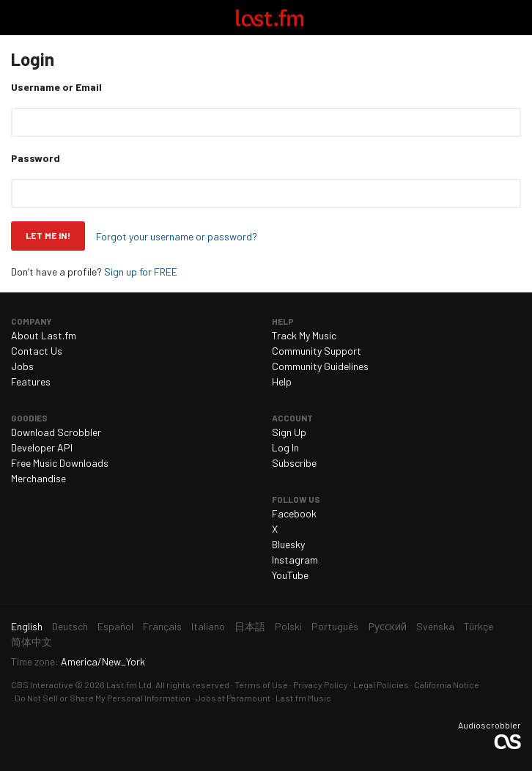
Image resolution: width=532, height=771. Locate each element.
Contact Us (37, 351)
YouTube (290, 575)
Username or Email (56, 87)
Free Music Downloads (60, 463)
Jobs (22, 366)
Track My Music (304, 335)
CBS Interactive (42, 685)
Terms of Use (261, 685)
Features (31, 381)
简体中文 (32, 642)
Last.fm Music (303, 698)
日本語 (250, 626)
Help (282, 381)
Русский (387, 626)
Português (335, 626)
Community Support (317, 351)
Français (162, 626)
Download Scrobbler (56, 432)
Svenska (435, 626)
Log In (285, 447)
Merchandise (38, 478)
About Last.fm (44, 335)
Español (115, 626)
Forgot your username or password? (177, 236)
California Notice (447, 685)
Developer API (42, 447)
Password (36, 158)
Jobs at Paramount (233, 698)
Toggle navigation (18, 18)
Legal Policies (381, 685)
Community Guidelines (320, 366)
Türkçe (479, 626)
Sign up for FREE (141, 272)
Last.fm (270, 18)
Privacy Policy (321, 685)
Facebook (294, 513)
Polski (288, 626)
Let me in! (48, 235)
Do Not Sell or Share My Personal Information (103, 698)
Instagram (295, 560)
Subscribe (294, 463)
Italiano (208, 626)
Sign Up (289, 432)
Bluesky (288, 544)
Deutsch (70, 626)
